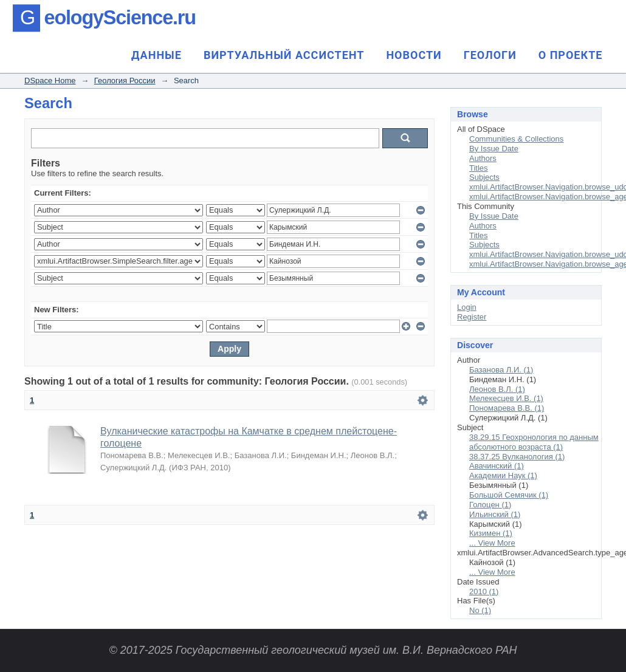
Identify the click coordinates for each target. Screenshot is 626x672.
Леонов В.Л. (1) (497, 389)
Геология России (125, 81)
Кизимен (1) (491, 533)
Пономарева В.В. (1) (507, 408)
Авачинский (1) (497, 466)
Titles (479, 168)
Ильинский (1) (495, 514)
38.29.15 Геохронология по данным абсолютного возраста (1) (534, 442)
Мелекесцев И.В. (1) (506, 398)
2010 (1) (484, 591)
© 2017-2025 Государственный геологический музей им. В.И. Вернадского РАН (313, 650)
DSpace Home (50, 81)
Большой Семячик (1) (509, 495)
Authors (483, 158)
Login (467, 307)
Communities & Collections (516, 139)
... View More (492, 543)
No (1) (480, 610)
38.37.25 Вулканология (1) (517, 457)
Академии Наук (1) (503, 475)
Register (472, 317)
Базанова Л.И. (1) (501, 370)
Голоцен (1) (490, 505)
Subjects (484, 177)
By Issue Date (494, 149)
